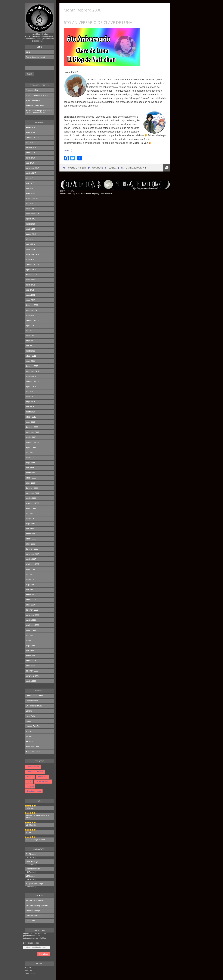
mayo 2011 (30, 341)
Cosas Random (32, 701)
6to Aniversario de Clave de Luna (98, 22)
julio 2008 (30, 513)
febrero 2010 (31, 417)
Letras (28, 721)
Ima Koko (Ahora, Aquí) (35, 105)
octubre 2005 (31, 681)
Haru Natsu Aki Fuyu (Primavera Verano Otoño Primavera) (39, 112)
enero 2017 (30, 193)
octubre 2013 (31, 259)
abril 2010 (30, 407)
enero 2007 (30, 605)
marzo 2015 (30, 224)
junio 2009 (30, 458)
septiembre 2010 (32, 381)
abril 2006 (30, 651)
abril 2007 (30, 590)
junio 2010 (30, 397)
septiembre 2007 (32, 564)
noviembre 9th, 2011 (76, 168)
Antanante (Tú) (32, 90)
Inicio (28, 52)
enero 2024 (30, 133)
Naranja (29, 832)
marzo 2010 (30, 412)
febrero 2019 (31, 153)
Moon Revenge (32, 862)
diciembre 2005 (32, 671)
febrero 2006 (31, 661)
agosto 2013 (31, 270)
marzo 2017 (30, 188)
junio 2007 (30, 579)
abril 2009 (30, 468)
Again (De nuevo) (33, 100)
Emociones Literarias (34, 706)
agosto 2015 (31, 219)
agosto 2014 (31, 234)
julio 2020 (30, 143)
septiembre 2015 (32, 214)
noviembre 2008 (32, 493)
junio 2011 (30, 336)
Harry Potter (31, 716)
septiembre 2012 (32, 280)
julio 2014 (30, 239)
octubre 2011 (31, 315)
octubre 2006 (31, 620)
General (29, 711)
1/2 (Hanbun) (31, 825)
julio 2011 (30, 331)
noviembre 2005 (32, 676)
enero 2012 (30, 300)
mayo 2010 (30, 402)
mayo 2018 (30, 158)
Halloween (30, 808)
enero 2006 (30, 666)
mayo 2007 (30, 585)
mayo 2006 (30, 646)
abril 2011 (30, 346)
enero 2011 (30, 361)
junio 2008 (30, 519)
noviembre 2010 (32, 371)
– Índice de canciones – (35, 696)
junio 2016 (30, 209)
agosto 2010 (31, 386)
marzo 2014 (30, 244)
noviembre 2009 (32, 432)
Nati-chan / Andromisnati (134, 168)
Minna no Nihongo (33, 911)
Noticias (29, 731)
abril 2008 (30, 529)
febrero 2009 (31, 478)
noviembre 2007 (32, 554)
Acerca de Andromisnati (35, 57)
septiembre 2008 (32, 503)
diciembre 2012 (32, 275)
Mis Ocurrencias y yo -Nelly (37, 905)
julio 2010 (30, 392)
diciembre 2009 (32, 427)
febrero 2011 (31, 356)
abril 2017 (30, 183)
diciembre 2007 (32, 549)
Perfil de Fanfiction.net (35, 900)
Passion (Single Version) (36, 840)
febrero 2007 (31, 600)
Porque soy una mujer (35, 883)
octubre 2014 (31, 229)
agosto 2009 (31, 447)
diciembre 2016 (32, 199)
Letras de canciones (34, 916)
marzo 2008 (30, 534)
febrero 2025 (31, 127)
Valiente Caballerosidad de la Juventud (37, 816)
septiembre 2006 (32, 625)
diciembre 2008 (32, 488)
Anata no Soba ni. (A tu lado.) (38, 95)
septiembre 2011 (32, 320)
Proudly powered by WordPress (72, 194)
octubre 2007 (31, 559)
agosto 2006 (31, 630)
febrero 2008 (31, 539)
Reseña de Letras (33, 752)
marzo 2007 (30, 595)
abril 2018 (30, 163)
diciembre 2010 (32, 366)
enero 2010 (30, 422)
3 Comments (97, 168)
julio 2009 (30, 453)
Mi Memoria (30, 876)
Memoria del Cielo (33, 869)
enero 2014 (30, 249)
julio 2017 (30, 178)
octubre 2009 (31, 437)
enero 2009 (30, 483)
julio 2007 (30, 574)
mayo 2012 (30, 285)
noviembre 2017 (32, 168)
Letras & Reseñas (33, 726)
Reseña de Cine (32, 747)
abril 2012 (30, 290)
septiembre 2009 (32, 442)
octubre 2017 (31, 173)
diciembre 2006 (32, 610)
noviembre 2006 (32, 615)
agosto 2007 (31, 569)
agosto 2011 (31, 326)
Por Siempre (31, 854)
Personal (29, 741)
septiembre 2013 (32, 265)
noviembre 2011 (32, 310)
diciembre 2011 (32, 305)
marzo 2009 (30, 473)
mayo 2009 (30, 463)
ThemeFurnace (106, 194)
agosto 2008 (31, 508)
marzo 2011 (30, 351)
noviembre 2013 (32, 254)
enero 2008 (30, 544)
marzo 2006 (30, 656)
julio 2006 (30, 635)
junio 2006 (30, 640)
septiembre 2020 (32, 138)
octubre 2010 (31, 376)
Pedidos (29, 736)
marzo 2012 (30, 295)
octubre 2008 (31, 498)
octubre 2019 (31, 148)
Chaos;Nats (30, 921)
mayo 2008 (30, 524)
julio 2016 (30, 204)
